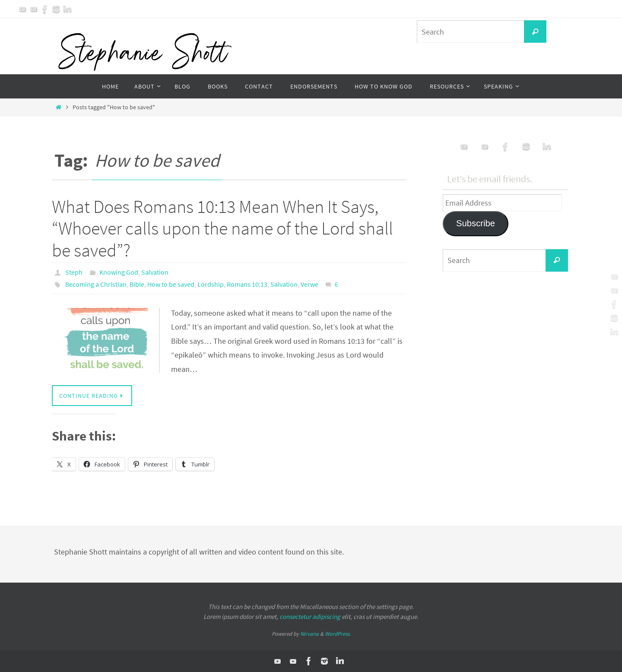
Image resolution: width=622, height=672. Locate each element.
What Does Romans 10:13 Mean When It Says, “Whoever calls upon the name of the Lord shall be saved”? (222, 228)
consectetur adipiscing (310, 617)
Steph (74, 272)
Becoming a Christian (96, 284)
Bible (137, 284)
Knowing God (119, 272)
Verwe (309, 284)
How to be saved (171, 284)
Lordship (211, 284)
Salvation (155, 272)
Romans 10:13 (247, 284)
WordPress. (338, 634)
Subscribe (476, 223)
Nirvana (309, 634)
